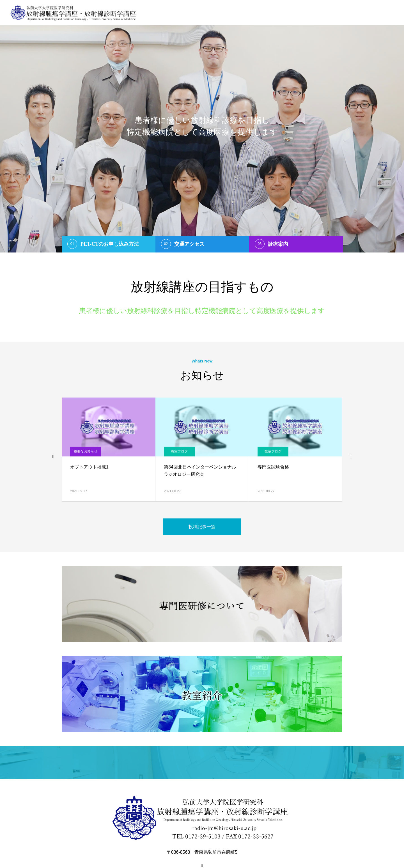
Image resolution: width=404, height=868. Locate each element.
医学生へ (288, 13)
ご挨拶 (230, 13)
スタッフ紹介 (258, 13)
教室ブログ (179, 451)
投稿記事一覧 (202, 527)
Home (208, 13)
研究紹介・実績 (346, 13)
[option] (202, 126)
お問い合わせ (382, 13)
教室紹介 (314, 13)
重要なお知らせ (86, 451)
